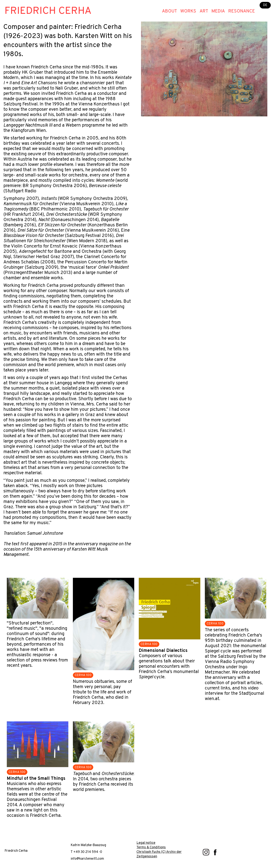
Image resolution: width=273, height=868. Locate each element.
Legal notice (146, 843)
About (169, 11)
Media (218, 11)
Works (188, 11)
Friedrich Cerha (48, 11)
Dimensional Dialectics (163, 651)
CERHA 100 (83, 675)
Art (204, 11)
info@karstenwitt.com (87, 859)
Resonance (242, 11)
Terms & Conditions (151, 847)
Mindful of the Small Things (36, 779)
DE (265, 5)
